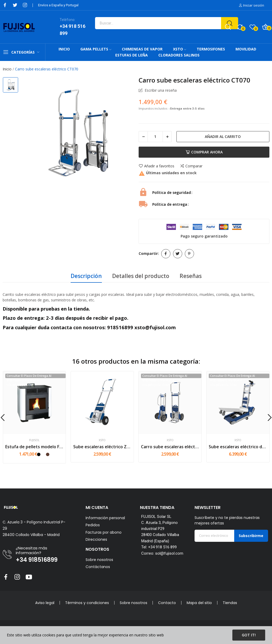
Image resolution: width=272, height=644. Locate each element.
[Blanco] (43, 454)
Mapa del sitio (199, 603)
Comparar (191, 166)
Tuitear (178, 254)
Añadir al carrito (223, 136)
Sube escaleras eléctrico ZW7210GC (102, 447)
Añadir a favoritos (156, 166)
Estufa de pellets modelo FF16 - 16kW (34, 447)
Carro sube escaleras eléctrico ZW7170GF (170, 447)
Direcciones (96, 540)
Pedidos (93, 525)
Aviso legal (45, 603)
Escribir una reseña (160, 90)
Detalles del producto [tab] (141, 276)
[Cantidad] (155, 137)
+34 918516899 (37, 560)
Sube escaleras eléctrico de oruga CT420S (238, 447)
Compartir (166, 254)
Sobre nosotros (99, 560)
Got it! (249, 635)
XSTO (102, 440)
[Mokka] (48, 454)
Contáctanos (98, 567)
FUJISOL (34, 440)
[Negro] (39, 454)
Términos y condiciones (87, 603)
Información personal (105, 518)
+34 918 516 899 (72, 30)
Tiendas (230, 603)
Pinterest (189, 254)
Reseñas (191, 276)
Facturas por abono (104, 532)
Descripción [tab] (86, 276)
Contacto (167, 603)
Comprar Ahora (204, 152)
